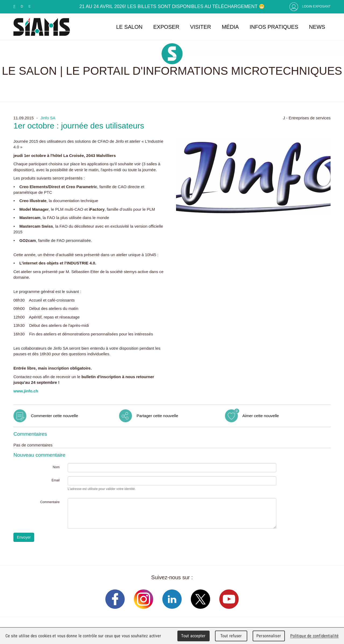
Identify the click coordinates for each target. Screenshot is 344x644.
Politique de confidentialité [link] (314, 636)
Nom (56, 467)
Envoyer (24, 537)
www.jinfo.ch (26, 391)
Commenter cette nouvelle (54, 416)
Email (56, 480)
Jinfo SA (48, 118)
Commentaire (50, 502)
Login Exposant (316, 6)
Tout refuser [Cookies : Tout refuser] (231, 636)
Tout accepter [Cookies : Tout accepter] (193, 636)
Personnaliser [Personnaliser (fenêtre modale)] (269, 636)
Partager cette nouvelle (157, 416)
